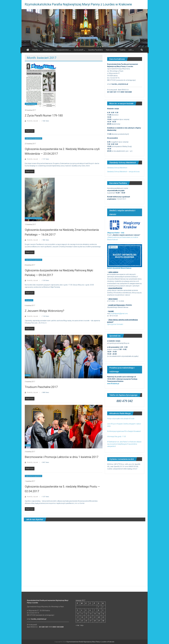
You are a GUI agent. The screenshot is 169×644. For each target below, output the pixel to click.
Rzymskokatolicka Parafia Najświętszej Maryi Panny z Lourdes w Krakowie (78, 4)
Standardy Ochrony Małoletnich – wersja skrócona (123, 172)
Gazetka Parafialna (95, 50)
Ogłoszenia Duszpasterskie (33, 138)
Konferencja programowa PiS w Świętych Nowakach (124, 431)
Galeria (123, 50)
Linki (130, 50)
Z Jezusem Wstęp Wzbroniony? (44, 311)
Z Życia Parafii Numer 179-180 (44, 115)
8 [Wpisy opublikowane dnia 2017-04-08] (99, 610)
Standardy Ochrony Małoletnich (117, 168)
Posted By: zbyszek (32, 121)
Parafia (35, 50)
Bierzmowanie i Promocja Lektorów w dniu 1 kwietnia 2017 (62, 457)
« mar (78, 625)
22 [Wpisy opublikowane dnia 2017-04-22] (99, 617)
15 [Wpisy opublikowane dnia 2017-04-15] (99, 614)
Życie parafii (79, 50)
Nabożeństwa (111, 50)
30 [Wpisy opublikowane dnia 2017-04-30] (103, 621)
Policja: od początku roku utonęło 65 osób (121, 419)
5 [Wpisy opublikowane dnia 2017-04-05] (86, 610)
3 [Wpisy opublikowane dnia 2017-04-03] (77, 610)
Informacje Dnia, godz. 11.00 (117, 437)
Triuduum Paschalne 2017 (41, 387)
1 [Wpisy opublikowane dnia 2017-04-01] (99, 607)
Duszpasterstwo (63, 50)
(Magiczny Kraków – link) (116, 233)
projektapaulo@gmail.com (119, 314)
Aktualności (47, 50)
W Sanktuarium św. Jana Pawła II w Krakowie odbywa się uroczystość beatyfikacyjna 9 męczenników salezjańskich (124, 444)
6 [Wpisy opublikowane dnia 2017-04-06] (90, 610)
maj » (82, 625)
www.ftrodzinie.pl (113, 384)
